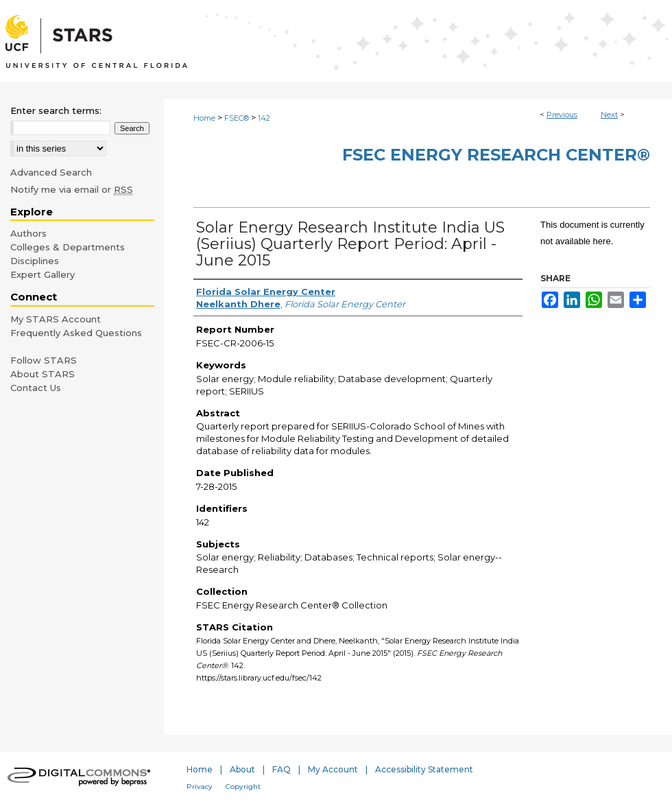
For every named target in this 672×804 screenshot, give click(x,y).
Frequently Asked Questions (76, 333)
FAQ (281, 769)
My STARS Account (56, 319)
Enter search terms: (56, 110)
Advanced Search (51, 172)
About (242, 769)
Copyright (243, 787)
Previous (562, 115)
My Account (333, 769)
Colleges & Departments (68, 247)
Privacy (200, 787)
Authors (28, 233)
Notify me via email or (72, 189)
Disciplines (35, 261)
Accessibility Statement (424, 769)
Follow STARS (44, 360)
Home (204, 118)
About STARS (43, 374)
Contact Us (36, 388)
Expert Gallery (43, 274)
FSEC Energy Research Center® (496, 155)
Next (609, 115)
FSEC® (237, 118)
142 (264, 118)
